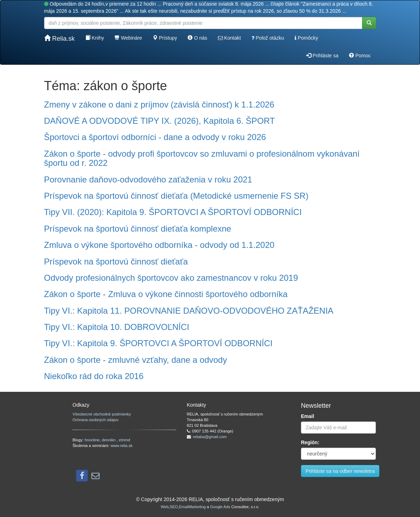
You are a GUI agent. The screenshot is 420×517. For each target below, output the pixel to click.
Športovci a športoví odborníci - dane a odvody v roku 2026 (155, 137)
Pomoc (360, 56)
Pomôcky (306, 38)
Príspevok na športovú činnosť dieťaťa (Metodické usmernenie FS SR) (176, 196)
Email (307, 416)
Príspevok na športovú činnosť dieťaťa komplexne (138, 229)
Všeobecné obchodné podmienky (102, 414)
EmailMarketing (193, 507)
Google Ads (220, 507)
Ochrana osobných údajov (95, 420)
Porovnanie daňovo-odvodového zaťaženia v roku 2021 (148, 179)
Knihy (95, 38)
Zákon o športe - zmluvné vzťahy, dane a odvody (136, 360)
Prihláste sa (322, 56)
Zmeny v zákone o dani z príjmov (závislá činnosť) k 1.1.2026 (159, 104)
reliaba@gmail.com (210, 437)
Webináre (128, 38)
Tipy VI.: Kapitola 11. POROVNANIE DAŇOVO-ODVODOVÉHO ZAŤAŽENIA (189, 311)
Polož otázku (268, 38)
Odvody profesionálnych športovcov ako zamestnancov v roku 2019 (171, 278)
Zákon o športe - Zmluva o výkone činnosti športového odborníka (166, 294)
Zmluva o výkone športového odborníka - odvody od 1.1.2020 (159, 245)
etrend (125, 440)
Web (165, 507)
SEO (174, 507)
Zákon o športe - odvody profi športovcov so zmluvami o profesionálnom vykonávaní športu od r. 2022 (202, 158)
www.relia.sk (122, 446)
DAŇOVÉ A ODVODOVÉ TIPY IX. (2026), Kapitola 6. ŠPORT (160, 121)
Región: (310, 442)
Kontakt (229, 38)
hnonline (92, 440)
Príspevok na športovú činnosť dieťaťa (116, 262)
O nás (197, 38)
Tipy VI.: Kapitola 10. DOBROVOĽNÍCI (117, 327)
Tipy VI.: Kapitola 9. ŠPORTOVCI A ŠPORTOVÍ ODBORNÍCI (158, 343)
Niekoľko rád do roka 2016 (94, 376)
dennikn (109, 440)
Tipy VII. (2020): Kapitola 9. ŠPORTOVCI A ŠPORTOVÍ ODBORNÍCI (173, 212)
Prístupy (165, 38)
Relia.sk (60, 38)
